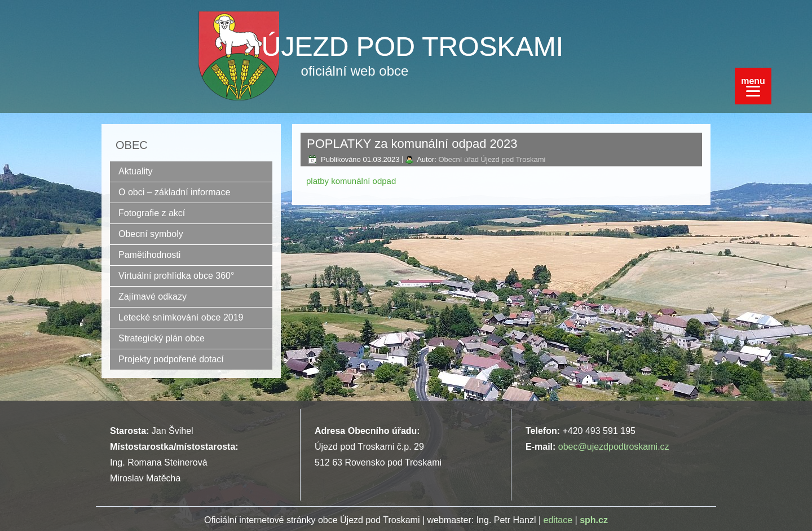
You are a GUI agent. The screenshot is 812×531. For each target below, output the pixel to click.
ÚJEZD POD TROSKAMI (412, 47)
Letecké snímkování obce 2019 (181, 317)
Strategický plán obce (162, 338)
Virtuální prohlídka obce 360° (176, 276)
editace (558, 520)
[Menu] (753, 86)
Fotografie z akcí (152, 213)
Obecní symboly (151, 234)
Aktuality (135, 171)
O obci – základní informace (174, 192)
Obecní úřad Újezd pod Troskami (492, 159)
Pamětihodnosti (149, 255)
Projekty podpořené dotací (171, 359)
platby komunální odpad (351, 181)
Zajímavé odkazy (153, 297)
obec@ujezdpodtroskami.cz (614, 447)
